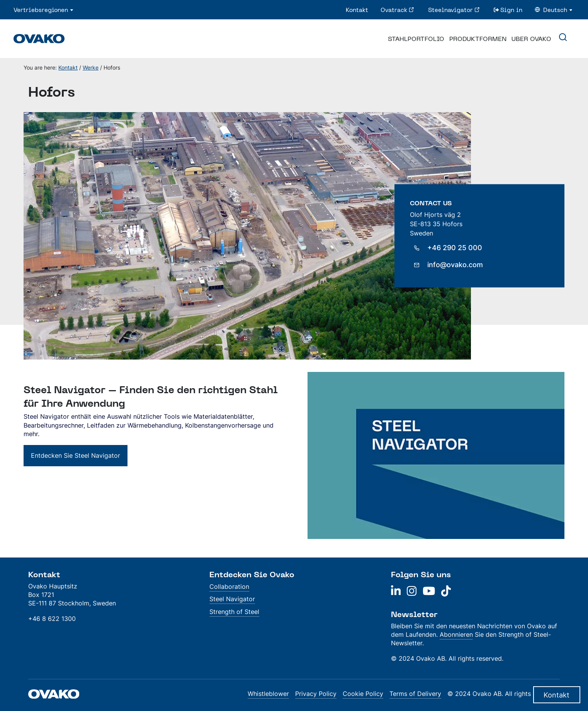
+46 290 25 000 (455, 248)
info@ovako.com (455, 265)
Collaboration (229, 587)
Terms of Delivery (415, 694)
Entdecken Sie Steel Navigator (76, 455)
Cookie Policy (363, 694)
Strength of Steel (234, 612)
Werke (91, 67)
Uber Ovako (531, 39)
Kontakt (68, 67)
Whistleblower (268, 694)
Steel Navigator (232, 599)
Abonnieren (456, 634)
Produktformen (478, 39)
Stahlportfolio (416, 39)
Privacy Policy (316, 694)
